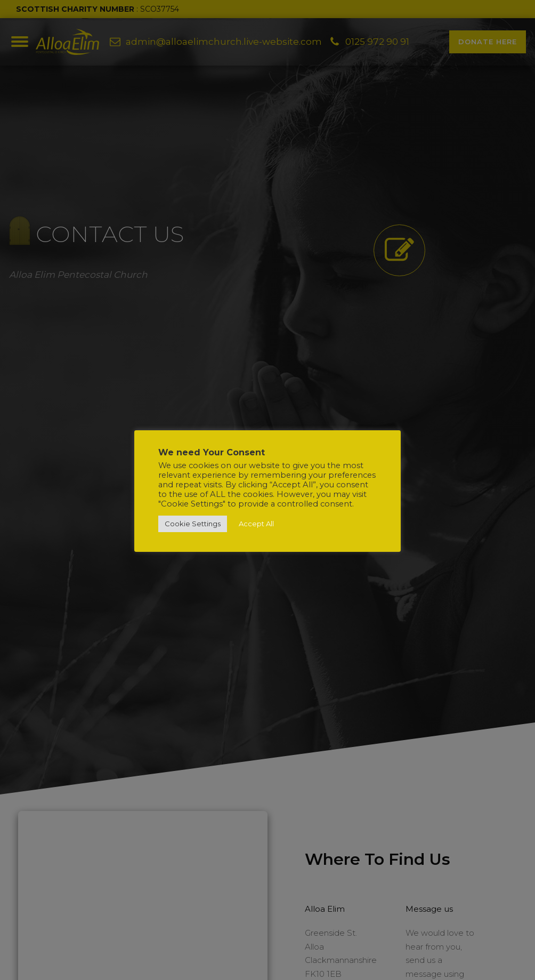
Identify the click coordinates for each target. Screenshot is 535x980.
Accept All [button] (256, 524)
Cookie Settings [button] (193, 524)
